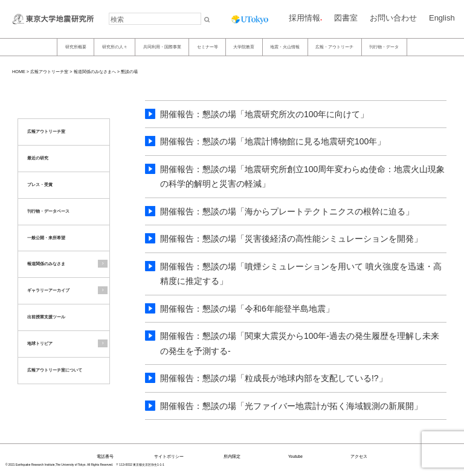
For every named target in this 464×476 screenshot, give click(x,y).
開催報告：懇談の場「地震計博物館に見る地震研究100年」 (273, 141)
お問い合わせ (393, 18)
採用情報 (304, 18)
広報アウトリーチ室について (55, 370)
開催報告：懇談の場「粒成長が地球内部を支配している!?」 (274, 378)
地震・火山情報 (285, 47)
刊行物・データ (384, 47)
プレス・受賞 (40, 185)
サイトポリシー (169, 456)
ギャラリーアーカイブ (48, 290)
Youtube (295, 456)
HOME (19, 72)
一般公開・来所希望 (46, 238)
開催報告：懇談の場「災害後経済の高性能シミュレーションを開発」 (291, 239)
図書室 (346, 18)
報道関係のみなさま (46, 264)
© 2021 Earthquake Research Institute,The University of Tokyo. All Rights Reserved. (59, 465)
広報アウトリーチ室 (49, 72)
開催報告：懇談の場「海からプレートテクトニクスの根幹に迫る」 (287, 211)
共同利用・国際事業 (162, 47)
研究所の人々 (115, 47)
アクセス (359, 456)
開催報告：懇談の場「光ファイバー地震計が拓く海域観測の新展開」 (291, 406)
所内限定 (232, 456)
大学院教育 (244, 47)
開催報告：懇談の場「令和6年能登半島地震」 (247, 309)
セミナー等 (208, 47)
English (442, 18)
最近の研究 (38, 158)
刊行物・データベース (48, 211)
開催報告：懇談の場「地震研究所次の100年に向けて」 (264, 114)
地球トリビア (40, 343)
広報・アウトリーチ (334, 47)
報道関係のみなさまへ (95, 72)
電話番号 (105, 456)
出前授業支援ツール (46, 317)
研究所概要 (76, 47)
